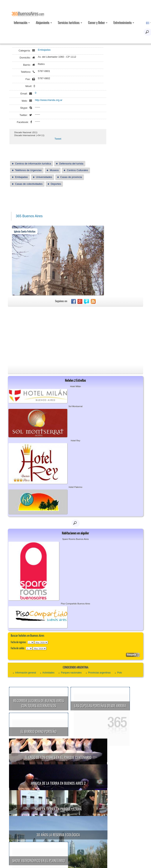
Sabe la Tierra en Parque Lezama (67, 791)
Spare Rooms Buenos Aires (75, 539)
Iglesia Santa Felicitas (25, 231)
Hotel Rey (75, 441)
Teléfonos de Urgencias (28, 170)
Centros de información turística (33, 164)
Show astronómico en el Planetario (60, 833)
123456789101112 (41, 642)
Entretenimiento (124, 22)
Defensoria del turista (71, 164)
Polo (120, 673)
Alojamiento (44, 22)
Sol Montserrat (75, 406)
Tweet (58, 139)
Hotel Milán (75, 386)
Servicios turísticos (70, 22)
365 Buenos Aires (29, 216)
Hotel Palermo (75, 487)
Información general (25, 673)
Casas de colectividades (29, 184)
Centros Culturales (77, 170)
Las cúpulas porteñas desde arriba (100, 706)
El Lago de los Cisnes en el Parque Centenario (67, 748)
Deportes (56, 184)
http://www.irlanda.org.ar (49, 100)
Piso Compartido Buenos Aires (75, 604)
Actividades (48, 673)
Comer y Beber (98, 22)
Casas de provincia (71, 177)
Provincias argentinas (100, 673)
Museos (54, 170)
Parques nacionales (71, 673)
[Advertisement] (75, 336)
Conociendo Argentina (75, 667)
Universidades (44, 177)
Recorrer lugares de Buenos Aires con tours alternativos (39, 703)
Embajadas (44, 50)
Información (22, 22)
